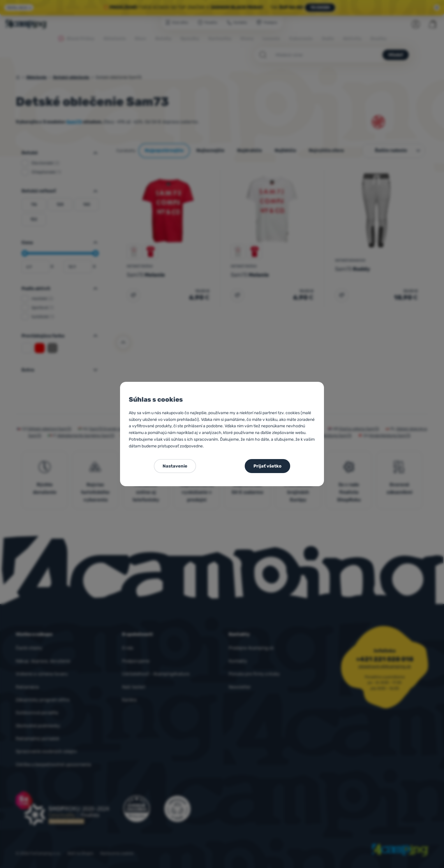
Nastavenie (175, 466)
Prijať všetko (267, 466)
